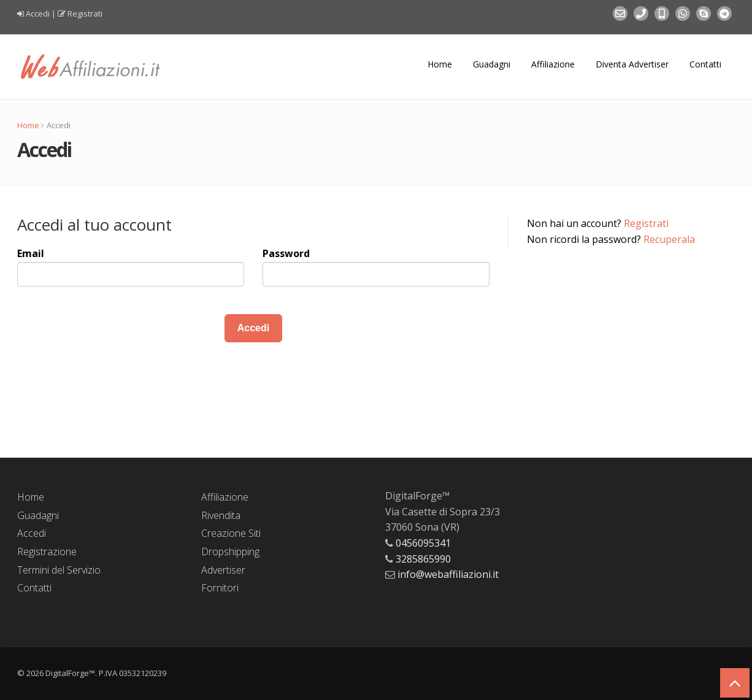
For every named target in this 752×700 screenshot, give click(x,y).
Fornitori (220, 588)
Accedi (38, 13)
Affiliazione (553, 64)
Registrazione (47, 552)
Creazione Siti (231, 533)
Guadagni (492, 64)
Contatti (705, 64)
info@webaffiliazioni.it (448, 574)
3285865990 (423, 559)
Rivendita (221, 515)
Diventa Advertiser (632, 64)
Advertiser (223, 570)
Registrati (85, 13)
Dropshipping (230, 552)
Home (440, 64)
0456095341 (423, 543)
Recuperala (669, 239)
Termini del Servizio (59, 570)
